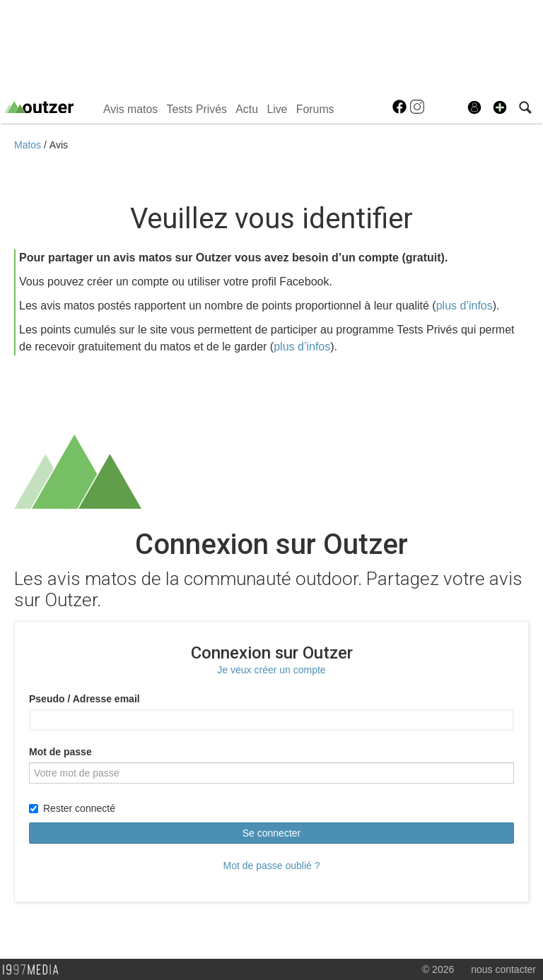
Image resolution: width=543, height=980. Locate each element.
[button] (500, 107)
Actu (247, 109)
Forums (315, 109)
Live (277, 109)
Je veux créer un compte (271, 670)
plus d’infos (465, 306)
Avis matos (130, 109)
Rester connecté (72, 808)
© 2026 (438, 969)
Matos (29, 145)
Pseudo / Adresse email (84, 699)
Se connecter (272, 833)
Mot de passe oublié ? (272, 866)
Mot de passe (60, 752)
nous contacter (503, 969)
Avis (59, 145)
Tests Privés (197, 109)
